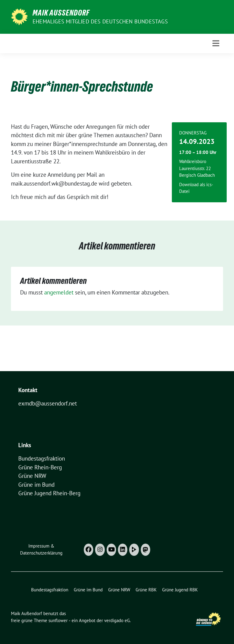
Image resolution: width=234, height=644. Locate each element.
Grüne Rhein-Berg (40, 467)
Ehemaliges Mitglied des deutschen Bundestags (100, 21)
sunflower (58, 620)
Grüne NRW (32, 476)
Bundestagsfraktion (42, 458)
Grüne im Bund (36, 485)
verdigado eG (117, 620)
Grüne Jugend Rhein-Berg (49, 493)
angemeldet (59, 292)
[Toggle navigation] (216, 43)
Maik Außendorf (61, 13)
